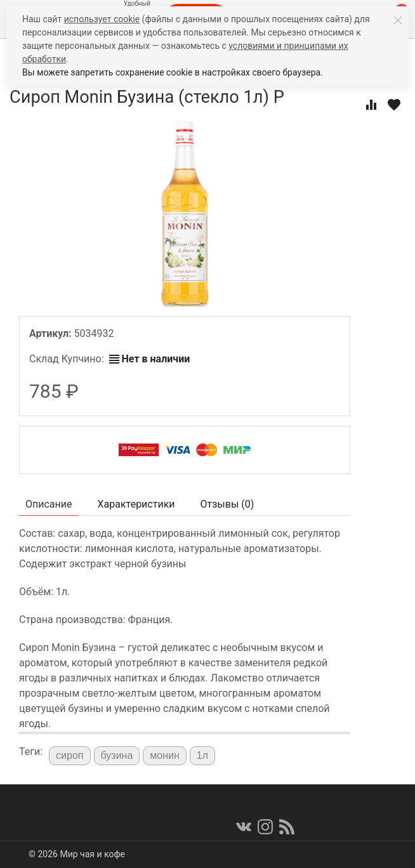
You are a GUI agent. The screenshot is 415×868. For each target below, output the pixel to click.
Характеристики (136, 504)
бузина (117, 755)
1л (202, 755)
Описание (49, 504)
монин (165, 755)
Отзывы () (227, 504)
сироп (69, 755)
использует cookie (102, 19)
